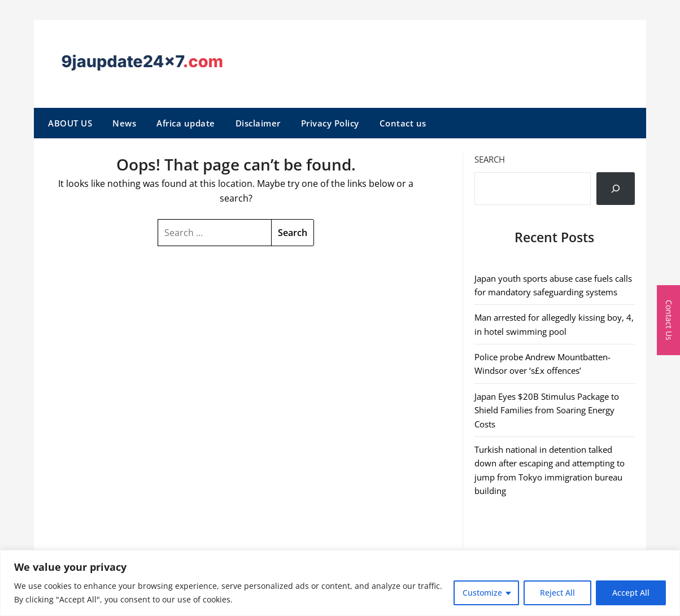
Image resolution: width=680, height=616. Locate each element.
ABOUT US (70, 123)
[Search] (616, 189)
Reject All (557, 593)
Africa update (186, 123)
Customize (482, 593)
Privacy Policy (330, 123)
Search (490, 159)
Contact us (403, 123)
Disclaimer (258, 123)
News (124, 123)
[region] (340, 583)
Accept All (631, 593)
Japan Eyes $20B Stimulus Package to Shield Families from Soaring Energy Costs (547, 410)
